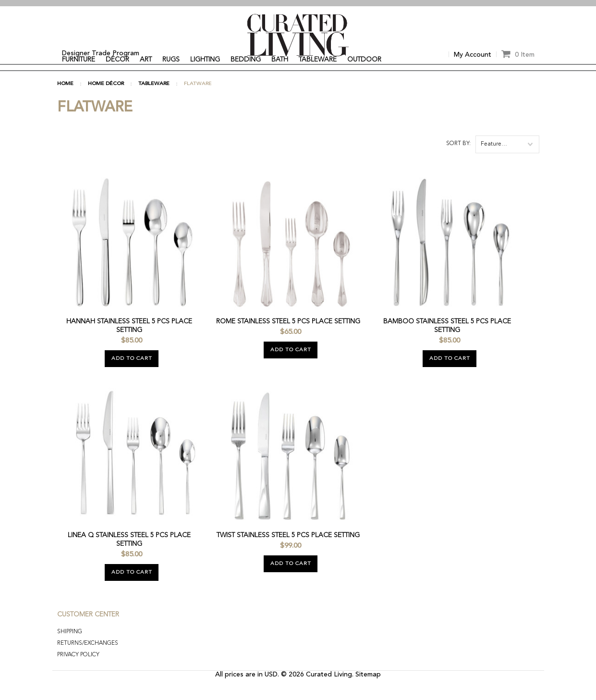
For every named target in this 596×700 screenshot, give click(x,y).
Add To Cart (132, 375)
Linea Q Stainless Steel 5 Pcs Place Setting (129, 556)
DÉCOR (117, 60)
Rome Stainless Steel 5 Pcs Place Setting (288, 338)
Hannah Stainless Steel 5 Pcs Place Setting (129, 342)
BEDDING (246, 60)
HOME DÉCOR (106, 100)
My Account (473, 55)
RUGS (171, 60)
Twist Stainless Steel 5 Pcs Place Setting (288, 552)
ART (146, 60)
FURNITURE (79, 60)
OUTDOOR (364, 60)
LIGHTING (205, 60)
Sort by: (458, 160)
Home (65, 100)
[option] (298, 3)
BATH (280, 60)
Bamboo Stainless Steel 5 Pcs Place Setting (447, 342)
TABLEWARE (318, 60)
